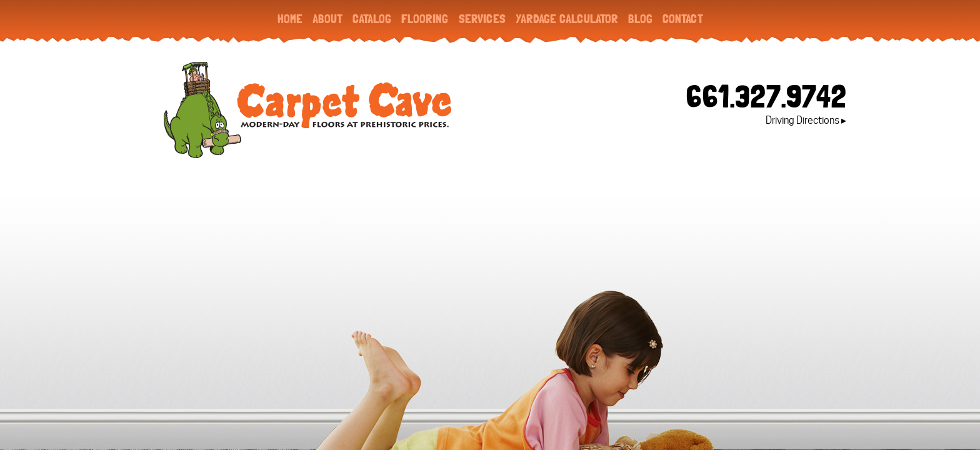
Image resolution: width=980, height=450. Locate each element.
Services (482, 19)
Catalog (372, 19)
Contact (683, 19)
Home (290, 19)
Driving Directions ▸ (806, 120)
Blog (640, 19)
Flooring (425, 19)
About (327, 19)
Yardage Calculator (567, 19)
